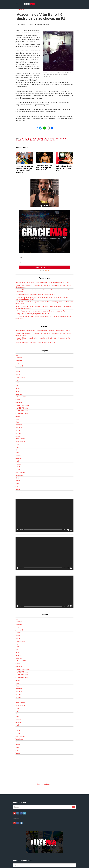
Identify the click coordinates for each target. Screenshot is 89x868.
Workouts (19, 472)
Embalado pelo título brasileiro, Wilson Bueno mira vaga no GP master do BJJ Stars (43, 263)
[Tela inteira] (71, 510)
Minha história (20, 419)
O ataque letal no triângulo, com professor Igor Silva (32, 294)
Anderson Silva (38, 138)
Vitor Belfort (45, 140)
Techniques (19, 456)
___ (17, 335)
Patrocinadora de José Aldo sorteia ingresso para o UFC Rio (44, 168)
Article (18, 352)
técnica (18, 458)
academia (28, 138)
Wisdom (18, 470)
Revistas (18, 447)
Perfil (17, 442)
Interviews (19, 405)
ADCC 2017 (19, 347)
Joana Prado (20, 140)
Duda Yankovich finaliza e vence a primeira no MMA (64, 168)
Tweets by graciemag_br (45, 765)
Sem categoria (20, 453)
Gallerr (18, 380)
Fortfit (57, 138)
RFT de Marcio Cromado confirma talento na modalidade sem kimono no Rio (40, 291)
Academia (19, 338)
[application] (44, 496)
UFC (38, 140)
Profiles (18, 444)
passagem (19, 439)
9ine (23, 138)
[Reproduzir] (18, 510)
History (18, 400)
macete (18, 416)
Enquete (18, 372)
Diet (17, 366)
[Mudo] (68, 510)
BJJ (17, 360)
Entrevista (19, 374)
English (18, 369)
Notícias (20, 10)
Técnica (18, 461)
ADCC (17, 344)
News (17, 430)
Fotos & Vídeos (21, 377)
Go (74, 787)
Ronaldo (33, 140)
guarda (18, 397)
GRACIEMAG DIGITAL (23, 386)
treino (17, 464)
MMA (27, 140)
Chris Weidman (49, 138)
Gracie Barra (19, 383)
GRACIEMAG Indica (22, 388)
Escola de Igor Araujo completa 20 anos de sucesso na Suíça (35, 275)
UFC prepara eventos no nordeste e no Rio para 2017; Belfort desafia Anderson (24, 169)
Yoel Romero (54, 140)
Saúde (18, 450)
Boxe (17, 363)
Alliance (18, 349)
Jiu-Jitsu (63, 138)
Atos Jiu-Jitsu (20, 358)
